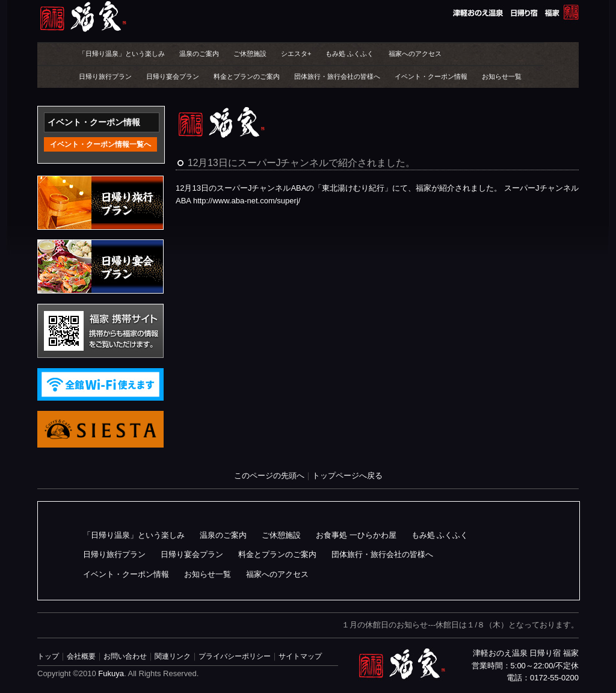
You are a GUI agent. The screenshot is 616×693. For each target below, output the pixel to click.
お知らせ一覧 (502, 76)
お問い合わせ (125, 656)
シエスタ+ (296, 54)
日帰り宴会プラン (173, 76)
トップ (48, 656)
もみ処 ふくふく (350, 54)
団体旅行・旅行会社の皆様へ (337, 76)
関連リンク (173, 656)
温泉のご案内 (199, 54)
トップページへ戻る (347, 476)
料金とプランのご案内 (247, 76)
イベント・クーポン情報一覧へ (100, 144)
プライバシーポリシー (235, 656)
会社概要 (81, 656)
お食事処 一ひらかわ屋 (356, 535)
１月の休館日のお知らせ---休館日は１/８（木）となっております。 (460, 625)
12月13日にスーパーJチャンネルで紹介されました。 (302, 163)
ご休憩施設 (250, 54)
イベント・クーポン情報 (431, 76)
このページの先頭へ (269, 476)
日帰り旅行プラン (105, 76)
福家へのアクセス (415, 54)
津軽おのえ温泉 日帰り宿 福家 (308, 17)
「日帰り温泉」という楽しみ (122, 54)
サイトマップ (300, 656)
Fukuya (111, 673)
